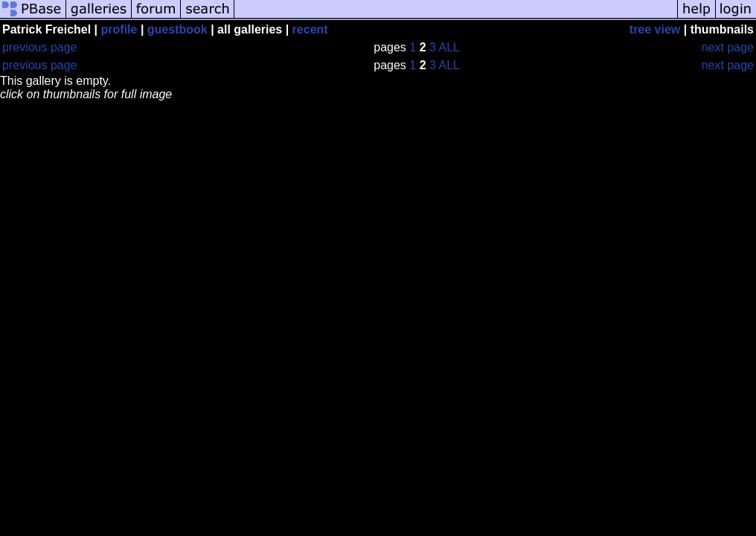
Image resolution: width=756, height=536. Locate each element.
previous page (40, 47)
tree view (655, 29)
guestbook (177, 29)
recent (310, 29)
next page (728, 47)
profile (119, 29)
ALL (449, 47)
